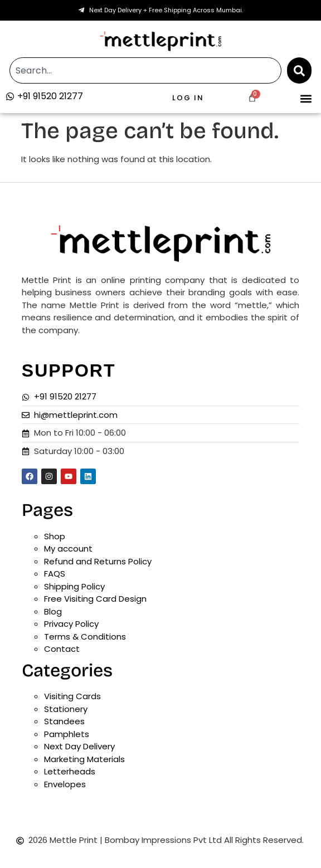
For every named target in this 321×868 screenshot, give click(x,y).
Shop (55, 536)
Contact (62, 649)
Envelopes (65, 784)
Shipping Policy (74, 586)
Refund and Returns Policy (98, 561)
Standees (64, 721)
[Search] (299, 70)
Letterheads (70, 771)
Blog (53, 611)
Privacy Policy (71, 624)
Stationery (66, 709)
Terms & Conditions (85, 637)
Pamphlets (67, 734)
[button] (306, 98)
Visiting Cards (72, 696)
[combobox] (145, 70)
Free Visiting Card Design (95, 599)
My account (68, 548)
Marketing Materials (84, 759)
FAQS (55, 574)
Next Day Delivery (79, 746)
